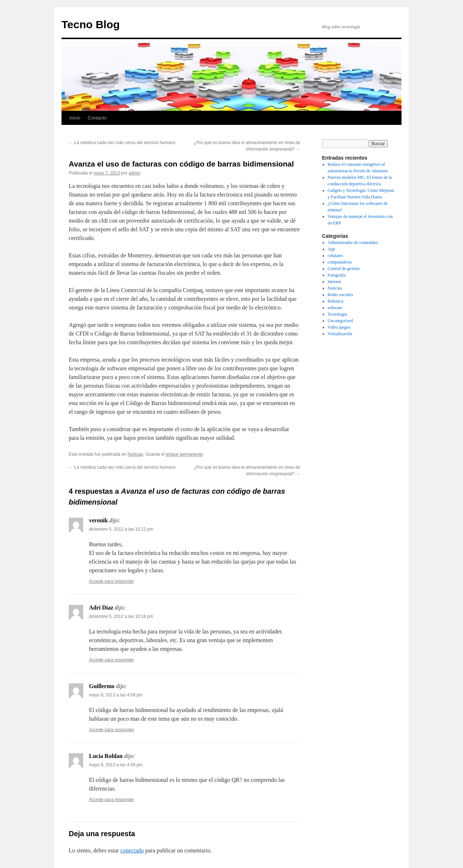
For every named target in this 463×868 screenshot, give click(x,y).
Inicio (75, 118)
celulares (335, 256)
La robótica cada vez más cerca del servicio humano (122, 143)
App (332, 249)
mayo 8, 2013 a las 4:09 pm (116, 695)
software (335, 308)
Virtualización (340, 334)
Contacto (97, 118)
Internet (334, 282)
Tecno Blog (91, 24)
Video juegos (339, 327)
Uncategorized (340, 321)
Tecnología (337, 314)
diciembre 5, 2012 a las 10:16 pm (121, 616)
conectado (132, 850)
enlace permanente (184, 454)
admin (134, 173)
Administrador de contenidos (353, 243)
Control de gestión (344, 269)
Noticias (135, 454)
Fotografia (337, 275)
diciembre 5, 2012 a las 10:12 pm (121, 529)
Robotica (335, 301)
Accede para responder (112, 581)
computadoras (340, 262)
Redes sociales (340, 295)
